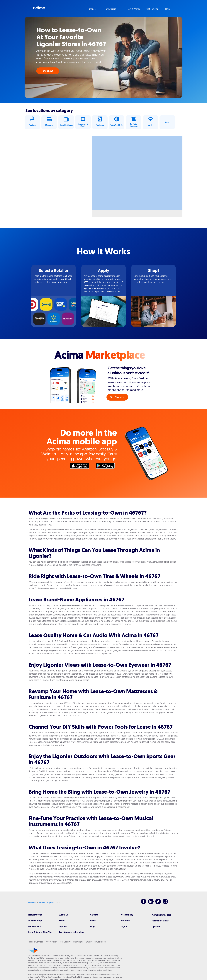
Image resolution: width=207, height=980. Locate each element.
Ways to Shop (35, 921)
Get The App (152, 9)
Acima (39, 9)
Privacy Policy (51, 942)
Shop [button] (91, 9)
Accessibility (127, 915)
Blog (92, 926)
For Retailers (34, 926)
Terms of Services (36, 942)
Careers (94, 915)
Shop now (48, 71)
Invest (93, 921)
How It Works (35, 915)
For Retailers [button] (111, 9)
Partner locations (160, 921)
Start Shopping (117, 397)
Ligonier (51, 903)
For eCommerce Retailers (72, 932)
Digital (124, 926)
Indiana (42, 903)
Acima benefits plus (161, 915)
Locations (32, 903)
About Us (64, 915)
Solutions (125, 921)
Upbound (156, 927)
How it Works (133, 9)
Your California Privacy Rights (71, 942)
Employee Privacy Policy (96, 942)
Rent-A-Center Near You (40, 932)
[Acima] (33, 950)
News (62, 921)
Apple (81, 467)
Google (106, 467)
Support (63, 926)
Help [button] (168, 9)
